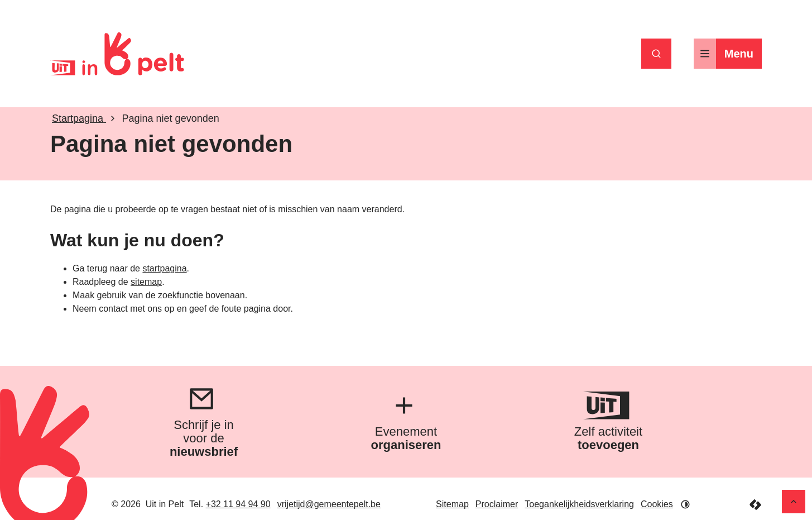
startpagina (164, 268)
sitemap (146, 282)
